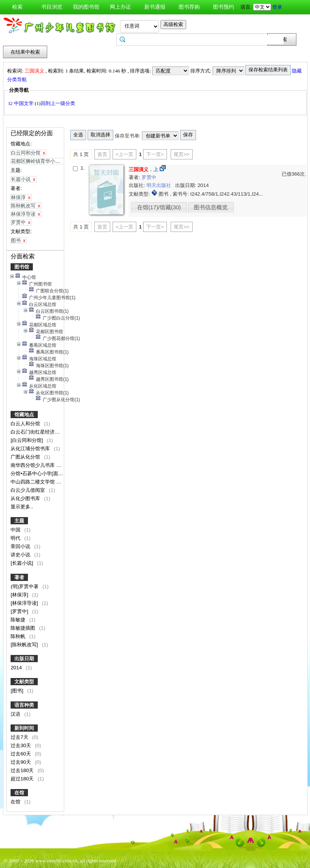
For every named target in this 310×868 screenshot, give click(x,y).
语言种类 (24, 705)
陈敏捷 (19, 620)
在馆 (19, 793)
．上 (143, 169)
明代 (16, 538)
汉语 (16, 714)
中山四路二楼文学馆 (33, 482)
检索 (17, 7)
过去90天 (22, 762)
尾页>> (182, 154)
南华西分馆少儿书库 (33, 465)
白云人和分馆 (26, 424)
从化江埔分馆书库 (31, 449)
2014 (17, 668)
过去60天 (22, 754)
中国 (16, 530)
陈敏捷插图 (24, 628)
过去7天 (20, 737)
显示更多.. (22, 507)
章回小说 (21, 546)
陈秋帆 (19, 636)
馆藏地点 (24, 415)
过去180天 (23, 770)
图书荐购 (189, 7)
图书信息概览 (211, 207)
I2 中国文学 (22, 103)
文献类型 (24, 682)
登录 (277, 7)
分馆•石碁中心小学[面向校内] (43, 473)
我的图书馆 (86, 7)
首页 (102, 154)
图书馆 (22, 267)
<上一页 (124, 154)
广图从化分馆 (26, 457)
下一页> (155, 154)
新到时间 (24, 728)
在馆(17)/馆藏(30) (159, 207)
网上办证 (120, 7)
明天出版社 (160, 185)
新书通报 (155, 7)
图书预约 (224, 7)
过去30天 (22, 745)
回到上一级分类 (58, 103)
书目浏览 (52, 7)
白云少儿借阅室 (29, 490)
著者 (19, 577)
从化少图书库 (26, 498)
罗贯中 (149, 177)
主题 (19, 521)
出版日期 (24, 659)
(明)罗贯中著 (25, 586)
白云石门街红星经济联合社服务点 (48, 432)
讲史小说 (21, 555)
